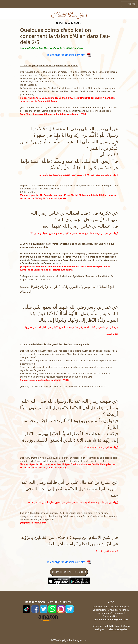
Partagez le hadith (69, 23)
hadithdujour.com (78, 640)
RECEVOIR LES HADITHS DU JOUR (69, 572)
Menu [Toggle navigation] (129, 4)
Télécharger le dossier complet (66, 55)
